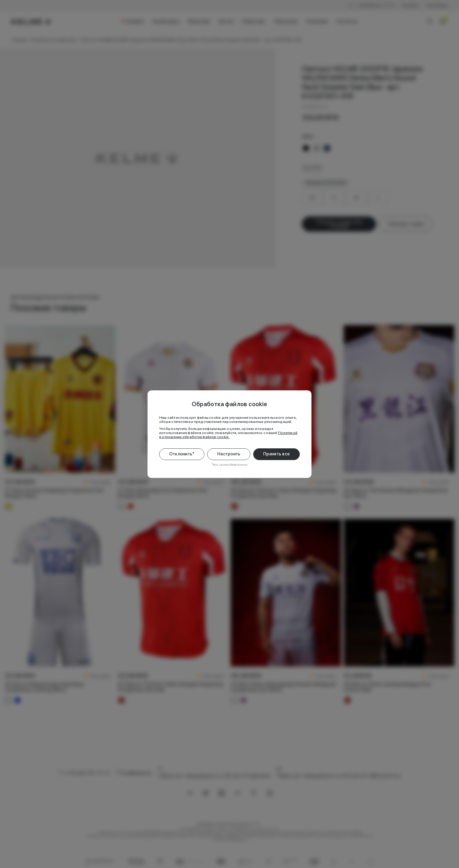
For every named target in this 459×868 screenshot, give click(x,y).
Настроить (229, 454)
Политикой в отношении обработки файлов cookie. (228, 435)
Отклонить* (182, 454)
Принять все (276, 454)
